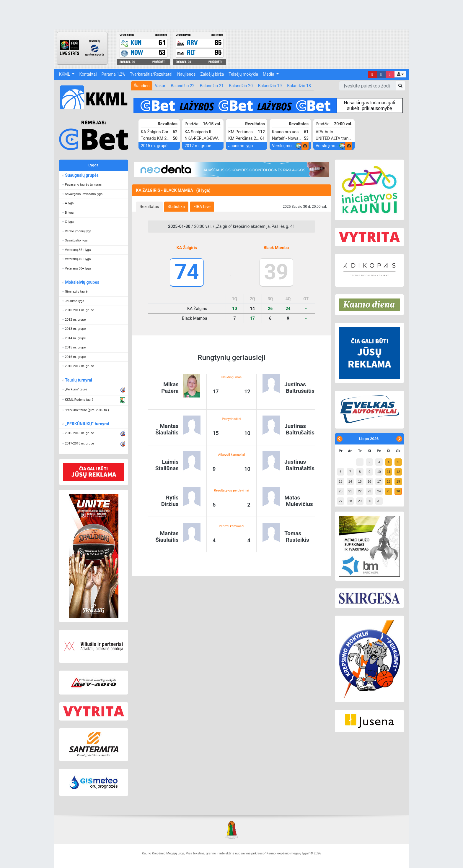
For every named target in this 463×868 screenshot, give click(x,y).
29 (360, 501)
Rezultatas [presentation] (149, 207)
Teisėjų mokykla (243, 74)
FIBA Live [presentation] (202, 207)
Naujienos (186, 74)
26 (398, 491)
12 (398, 472)
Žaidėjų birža (212, 74)
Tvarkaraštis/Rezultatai (151, 74)
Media (269, 74)
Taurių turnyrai (78, 380)
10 (379, 472)
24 (379, 491)
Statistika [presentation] (176, 207)
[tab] (149, 207)
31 (379, 501)
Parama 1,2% (114, 74)
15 (360, 481)
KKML (65, 74)
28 (350, 501)
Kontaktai (88, 74)
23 (369, 491)
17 (379, 481)
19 (398, 481)
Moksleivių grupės (82, 282)
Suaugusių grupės (82, 175)
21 (350, 491)
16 (369, 481)
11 (389, 472)
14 (350, 481)
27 (340, 501)
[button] (400, 74)
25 (389, 491)
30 (369, 501)
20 (340, 491)
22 (360, 491)
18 (389, 481)
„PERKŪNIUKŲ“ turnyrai (87, 424)
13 (340, 481)
